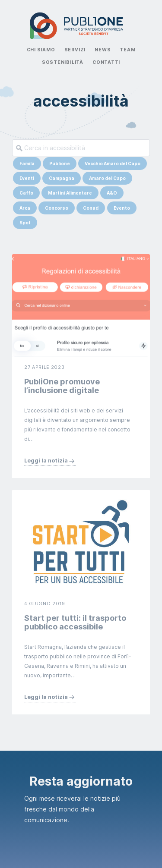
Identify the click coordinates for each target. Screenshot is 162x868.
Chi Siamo (41, 50)
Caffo (26, 193)
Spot (25, 223)
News (103, 50)
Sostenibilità (63, 62)
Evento (122, 208)
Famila (27, 164)
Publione (60, 164)
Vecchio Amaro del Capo (113, 164)
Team (127, 50)
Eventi (27, 178)
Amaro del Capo (107, 178)
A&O (112, 193)
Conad (91, 208)
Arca (25, 208)
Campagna (62, 178)
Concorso (57, 208)
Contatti (106, 62)
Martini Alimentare (70, 193)
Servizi (75, 50)
